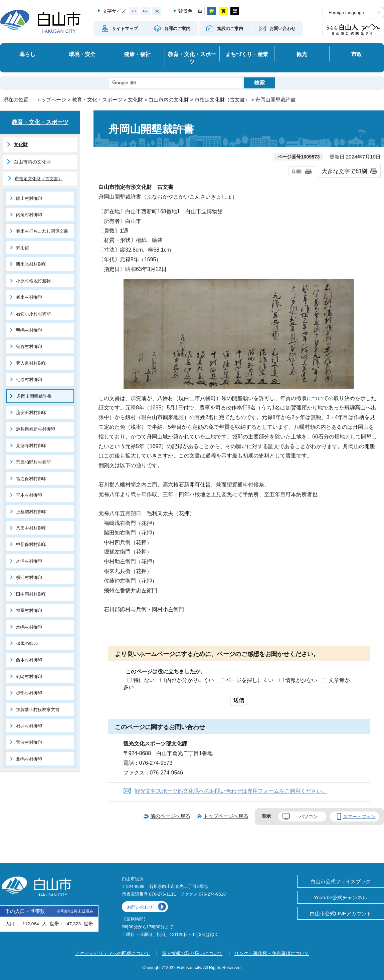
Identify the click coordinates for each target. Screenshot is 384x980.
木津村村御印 (29, 561)
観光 (302, 54)
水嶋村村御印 (29, 627)
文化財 (135, 100)
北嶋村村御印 (29, 759)
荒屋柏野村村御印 (33, 462)
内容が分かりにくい (190, 680)
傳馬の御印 (27, 643)
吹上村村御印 (29, 198)
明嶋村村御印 (29, 330)
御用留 (23, 248)
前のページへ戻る (170, 816)
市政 (357, 54)
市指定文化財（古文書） (222, 100)
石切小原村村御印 (33, 314)
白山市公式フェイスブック (341, 881)
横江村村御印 (29, 577)
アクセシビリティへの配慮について (113, 953)
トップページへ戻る (226, 816)
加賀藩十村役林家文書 (38, 710)
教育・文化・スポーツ (192, 58)
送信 (239, 700)
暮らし (27, 54)
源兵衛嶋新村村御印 (36, 429)
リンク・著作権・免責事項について (272, 953)
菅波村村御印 (29, 742)
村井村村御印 (29, 726)
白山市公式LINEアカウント (341, 913)
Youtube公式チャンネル (341, 897)
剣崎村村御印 (29, 677)
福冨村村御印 (29, 610)
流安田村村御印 (31, 413)
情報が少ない (301, 680)
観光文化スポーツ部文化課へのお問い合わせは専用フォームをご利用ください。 (231, 791)
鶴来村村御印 (29, 297)
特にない (144, 680)
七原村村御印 (29, 380)
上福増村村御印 (31, 512)
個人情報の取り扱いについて (192, 953)
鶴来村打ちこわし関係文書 (42, 231)
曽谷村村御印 (29, 347)
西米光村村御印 (31, 264)
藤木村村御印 (29, 660)
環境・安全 (82, 54)
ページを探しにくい (249, 680)
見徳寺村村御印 (31, 446)
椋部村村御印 (29, 693)
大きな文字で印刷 (344, 171)
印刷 (297, 172)
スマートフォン (359, 816)
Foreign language (346, 13)
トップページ (51, 100)
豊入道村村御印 (31, 363)
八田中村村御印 (31, 528)
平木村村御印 (29, 495)
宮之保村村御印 (31, 479)
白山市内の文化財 (169, 100)
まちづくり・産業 (247, 54)
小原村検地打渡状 (33, 281)
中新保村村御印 (31, 544)
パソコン (309, 816)
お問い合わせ (140, 907)
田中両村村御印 (31, 594)
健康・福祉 (137, 54)
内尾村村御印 (29, 215)
